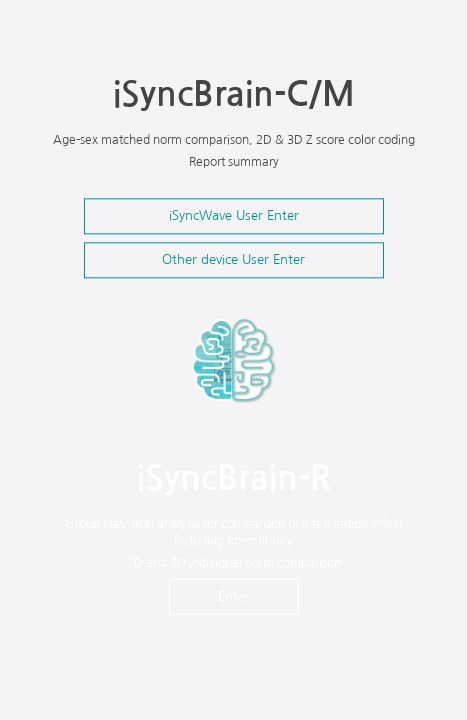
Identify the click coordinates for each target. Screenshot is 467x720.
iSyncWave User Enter (234, 215)
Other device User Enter (233, 259)
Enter (234, 596)
